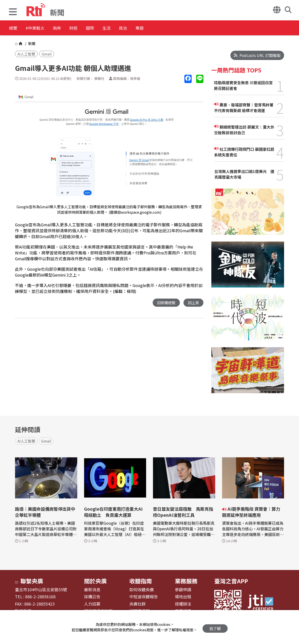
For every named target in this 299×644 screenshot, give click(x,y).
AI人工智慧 (26, 54)
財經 (87, 28)
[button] (13, 12)
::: (16, 43)
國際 (107, 28)
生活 (127, 28)
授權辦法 (183, 604)
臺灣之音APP (231, 581)
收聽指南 (141, 581)
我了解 (215, 627)
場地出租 (183, 597)
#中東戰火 (40, 28)
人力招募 (92, 604)
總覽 (14, 28)
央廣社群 (137, 604)
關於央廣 (95, 581)
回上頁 (193, 303)
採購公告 (92, 597)
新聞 (31, 43)
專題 (168, 28)
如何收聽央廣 (142, 590)
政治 (148, 28)
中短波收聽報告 (144, 597)
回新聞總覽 (165, 303)
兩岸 (66, 28)
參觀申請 (183, 590)
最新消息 (92, 590)
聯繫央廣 (32, 581)
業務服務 (186, 581)
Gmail (47, 54)
